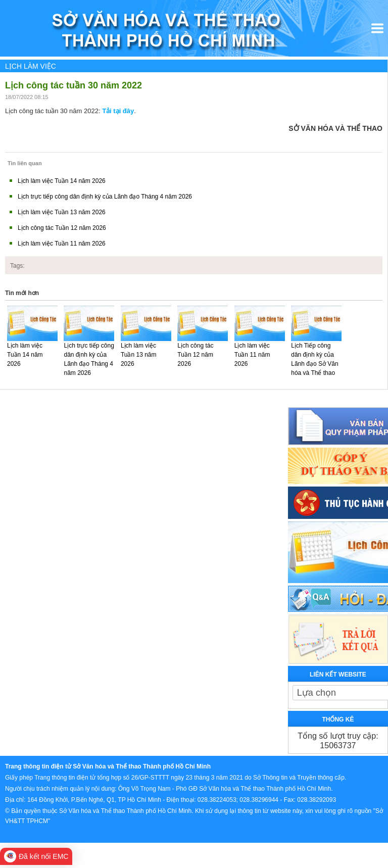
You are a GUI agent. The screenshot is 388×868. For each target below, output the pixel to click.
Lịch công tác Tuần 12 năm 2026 (62, 228)
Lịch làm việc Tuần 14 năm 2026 (62, 181)
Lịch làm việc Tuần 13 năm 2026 (62, 212)
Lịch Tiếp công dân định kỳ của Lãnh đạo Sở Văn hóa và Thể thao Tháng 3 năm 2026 (314, 368)
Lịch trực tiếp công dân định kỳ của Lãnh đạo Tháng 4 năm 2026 (105, 197)
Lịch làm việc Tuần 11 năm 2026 (62, 244)
